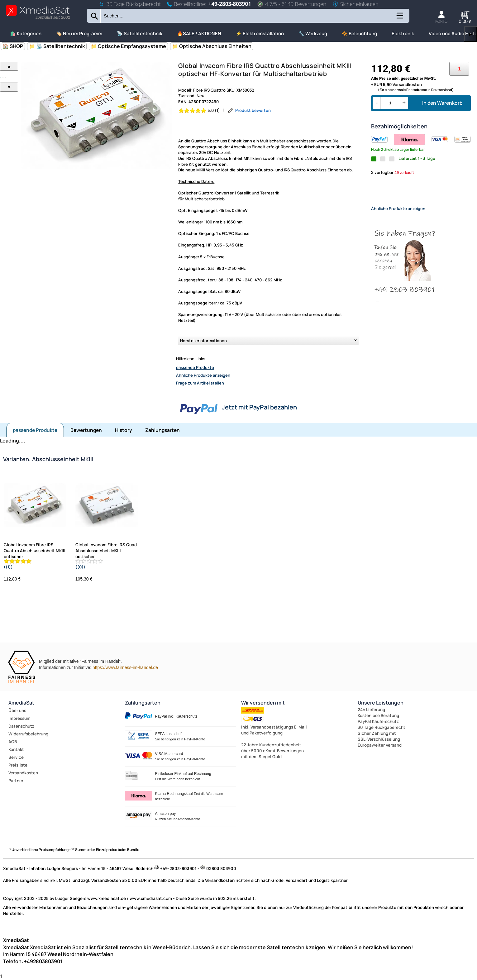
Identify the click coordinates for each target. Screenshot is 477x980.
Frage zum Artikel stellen (200, 383)
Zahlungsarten (162, 430)
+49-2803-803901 (230, 4)
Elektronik (403, 33)
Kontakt (16, 749)
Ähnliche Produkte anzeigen (203, 375)
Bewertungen (86, 430)
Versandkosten (23, 773)
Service (16, 757)
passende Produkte (195, 367)
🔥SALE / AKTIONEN (199, 33)
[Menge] (390, 103)
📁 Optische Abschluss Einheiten (212, 46)
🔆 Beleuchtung (359, 33)
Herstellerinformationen (203, 341)
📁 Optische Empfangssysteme (128, 46)
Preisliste (18, 765)
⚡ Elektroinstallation (260, 33)
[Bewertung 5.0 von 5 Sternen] (199, 110)
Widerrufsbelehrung (28, 734)
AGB (13, 742)
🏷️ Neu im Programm (79, 33)
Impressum (19, 718)
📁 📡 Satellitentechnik (57, 46)
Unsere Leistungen (381, 703)
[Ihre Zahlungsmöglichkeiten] (459, 69)
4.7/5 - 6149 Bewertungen (292, 4)
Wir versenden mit (263, 703)
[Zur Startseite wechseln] (38, 19)
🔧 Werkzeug (313, 33)
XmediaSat (21, 703)
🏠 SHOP (13, 46)
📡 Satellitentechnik (140, 33)
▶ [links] (470, 34)
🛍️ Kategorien (26, 33)
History (124, 430)
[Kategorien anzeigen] (399, 18)
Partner (16, 781)
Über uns (17, 710)
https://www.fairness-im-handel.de (125, 667)
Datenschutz (21, 726)
